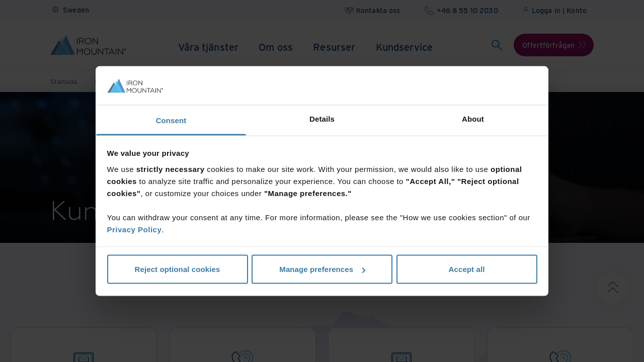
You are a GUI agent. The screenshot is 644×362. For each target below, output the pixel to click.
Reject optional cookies (178, 269)
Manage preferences (322, 269)
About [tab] (473, 118)
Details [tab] (322, 118)
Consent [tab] (171, 120)
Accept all (467, 269)
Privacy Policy (135, 229)
